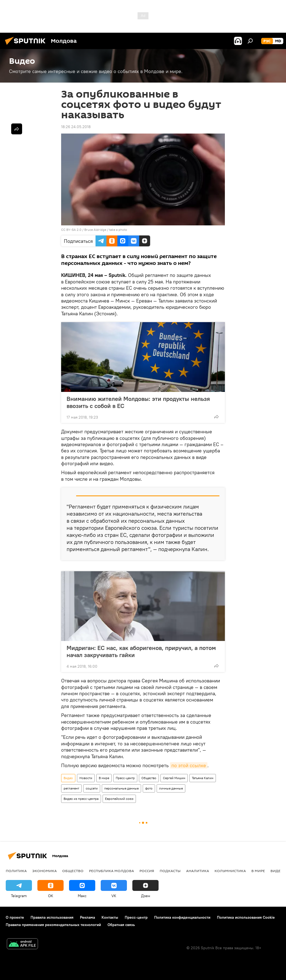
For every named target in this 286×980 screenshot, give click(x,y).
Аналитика (198, 871)
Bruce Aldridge (95, 230)
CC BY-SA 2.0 (71, 230)
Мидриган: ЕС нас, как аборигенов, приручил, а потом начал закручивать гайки (141, 651)
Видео (68, 778)
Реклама (87, 917)
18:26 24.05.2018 (76, 127)
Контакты (110, 917)
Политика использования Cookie (246, 917)
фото (149, 788)
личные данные (171, 788)
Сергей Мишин (174, 778)
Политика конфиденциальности (182, 917)
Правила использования (52, 917)
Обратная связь (121, 925)
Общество (149, 778)
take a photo (118, 230)
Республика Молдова (111, 871)
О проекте (15, 917)
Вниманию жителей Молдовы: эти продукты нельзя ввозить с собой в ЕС (138, 402)
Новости (86, 778)
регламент (71, 788)
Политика (16, 871)
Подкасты (170, 871)
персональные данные (121, 788)
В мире (104, 778)
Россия (147, 871)
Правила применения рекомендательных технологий (53, 925)
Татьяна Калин (203, 778)
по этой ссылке (189, 765)
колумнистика (230, 871)
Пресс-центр (125, 778)
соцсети (92, 788)
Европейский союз (119, 799)
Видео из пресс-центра (81, 799)
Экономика (44, 871)
